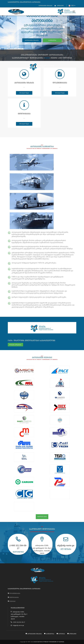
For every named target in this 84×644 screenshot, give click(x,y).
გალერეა (61, 634)
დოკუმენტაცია (60, 83)
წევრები (12, 601)
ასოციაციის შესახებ (45, 6)
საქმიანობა (49, 634)
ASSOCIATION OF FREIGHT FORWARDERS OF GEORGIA (49, 642)
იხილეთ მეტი (24, 93)
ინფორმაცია (24, 114)
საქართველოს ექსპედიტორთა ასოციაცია (24, 589)
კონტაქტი (59, 6)
